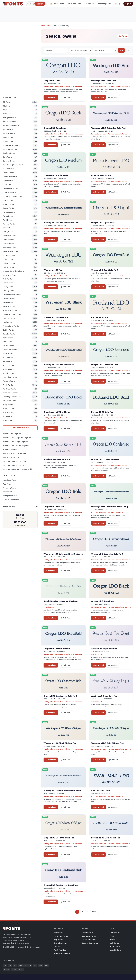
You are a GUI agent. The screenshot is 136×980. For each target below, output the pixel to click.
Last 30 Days (116, 950)
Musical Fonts (9, 306)
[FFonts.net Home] (13, 4)
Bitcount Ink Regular (12, 434)
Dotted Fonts (9, 200)
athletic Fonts (9, 133)
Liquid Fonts (8, 283)
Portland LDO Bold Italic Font (105, 838)
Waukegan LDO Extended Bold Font (109, 128)
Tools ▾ (118, 4)
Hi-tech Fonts (9, 255)
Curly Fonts (8, 184)
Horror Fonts (8, 267)
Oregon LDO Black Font (103, 601)
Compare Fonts (10, 492)
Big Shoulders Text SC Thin (15, 461)
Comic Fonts (8, 173)
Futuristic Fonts (10, 236)
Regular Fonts (9, 334)
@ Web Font (65, 97)
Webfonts (58, 946)
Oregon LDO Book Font (55, 128)
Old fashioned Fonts (12, 314)
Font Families (60, 950)
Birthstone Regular (11, 457)
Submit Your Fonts (62, 953)
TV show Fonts (9, 389)
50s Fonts (7, 106)
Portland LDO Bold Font (103, 412)
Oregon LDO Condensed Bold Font (60, 696)
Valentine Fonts (10, 401)
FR (26, 965)
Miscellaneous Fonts (12, 295)
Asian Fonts (8, 129)
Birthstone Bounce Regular (15, 453)
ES (15, 965)
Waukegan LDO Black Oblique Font (60, 743)
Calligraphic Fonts (11, 149)
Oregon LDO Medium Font (56, 175)
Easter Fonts (8, 208)
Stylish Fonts (8, 373)
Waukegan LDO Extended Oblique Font (63, 791)
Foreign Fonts (9, 224)
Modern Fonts (9, 299)
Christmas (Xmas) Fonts (13, 165)
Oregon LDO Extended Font (105, 365)
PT (35, 965)
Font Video (115, 946)
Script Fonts (8, 357)
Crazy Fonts (8, 181)
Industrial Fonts (10, 275)
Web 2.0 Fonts (9, 409)
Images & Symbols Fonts (13, 271)
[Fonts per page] (80, 50)
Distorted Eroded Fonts (13, 196)
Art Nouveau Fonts (11, 126)
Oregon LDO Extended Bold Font (107, 554)
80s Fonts (7, 114)
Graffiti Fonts (8, 244)
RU (46, 965)
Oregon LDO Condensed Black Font (61, 885)
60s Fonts (7, 110)
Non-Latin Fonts (10, 310)
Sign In (128, 4)
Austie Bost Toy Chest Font (105, 649)
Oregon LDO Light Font (102, 223)
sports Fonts (8, 365)
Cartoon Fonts (9, 161)
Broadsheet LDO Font (102, 175)
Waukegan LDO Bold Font (104, 81)
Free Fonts (46, 26)
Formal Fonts (8, 228)
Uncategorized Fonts (12, 397)
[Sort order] (105, 50)
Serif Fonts (7, 361)
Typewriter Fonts (10, 393)
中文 (41, 965)
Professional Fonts (11, 326)
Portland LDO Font (100, 317)
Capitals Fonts (9, 153)
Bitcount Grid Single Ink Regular (17, 438)
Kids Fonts (7, 279)
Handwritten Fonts (11, 251)
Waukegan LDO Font (53, 270)
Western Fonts (9, 412)
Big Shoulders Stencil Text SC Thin (18, 469)
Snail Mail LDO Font (101, 791)
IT (30, 965)
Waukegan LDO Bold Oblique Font (108, 743)
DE (10, 965)
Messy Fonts (8, 287)
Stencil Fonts (8, 369)
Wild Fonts (7, 416)
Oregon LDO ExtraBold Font (57, 649)
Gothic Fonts (8, 240)
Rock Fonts (8, 342)
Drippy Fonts (8, 204)
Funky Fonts (8, 232)
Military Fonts (9, 291)
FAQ (112, 936)
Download (51, 97)
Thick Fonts (8, 385)
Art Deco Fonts (9, 122)
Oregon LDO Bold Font (54, 507)
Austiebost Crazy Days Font (105, 696)
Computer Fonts (10, 177)
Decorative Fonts (10, 188)
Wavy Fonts (8, 405)
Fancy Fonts (8, 216)
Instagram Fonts (10, 496)
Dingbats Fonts (9, 192)
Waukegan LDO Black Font (56, 317)
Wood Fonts (8, 420)
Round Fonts (8, 346)
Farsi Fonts (7, 220)
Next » (95, 912)
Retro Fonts (8, 338)
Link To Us (114, 943)
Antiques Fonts (9, 118)
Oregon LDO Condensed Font (105, 459)
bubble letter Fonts (11, 145)
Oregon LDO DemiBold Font (105, 270)
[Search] (40, 4)
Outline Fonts (9, 318)
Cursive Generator (11, 500)
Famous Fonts (9, 212)
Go (121, 50)
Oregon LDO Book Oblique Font (59, 838)
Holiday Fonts (9, 263)
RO (20, 965)
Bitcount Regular (10, 449)
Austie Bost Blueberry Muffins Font (61, 601)
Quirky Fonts (8, 330)
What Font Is (88, 933)
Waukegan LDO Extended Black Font (61, 223)
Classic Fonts (8, 169)
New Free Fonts (75, 4)
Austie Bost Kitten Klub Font (57, 459)
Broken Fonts (9, 141)
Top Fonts (90, 4)
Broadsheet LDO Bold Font (57, 412)
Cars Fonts (7, 157)
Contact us (115, 933)
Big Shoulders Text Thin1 (13, 465)
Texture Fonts (9, 381)
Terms (113, 940)
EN (5, 965)
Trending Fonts (105, 4)
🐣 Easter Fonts (57, 4)
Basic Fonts (8, 137)
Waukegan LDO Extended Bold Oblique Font (65, 554)
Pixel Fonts (7, 322)
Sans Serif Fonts (10, 350)
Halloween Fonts (10, 247)
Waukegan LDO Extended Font (59, 365)
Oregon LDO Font (52, 81)
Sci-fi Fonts (8, 354)
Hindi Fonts (8, 259)
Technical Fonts (10, 377)
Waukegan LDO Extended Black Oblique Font (113, 507)
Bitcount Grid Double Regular (16, 446)
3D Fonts (7, 102)
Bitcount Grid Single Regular (15, 442)
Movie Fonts (8, 302)
